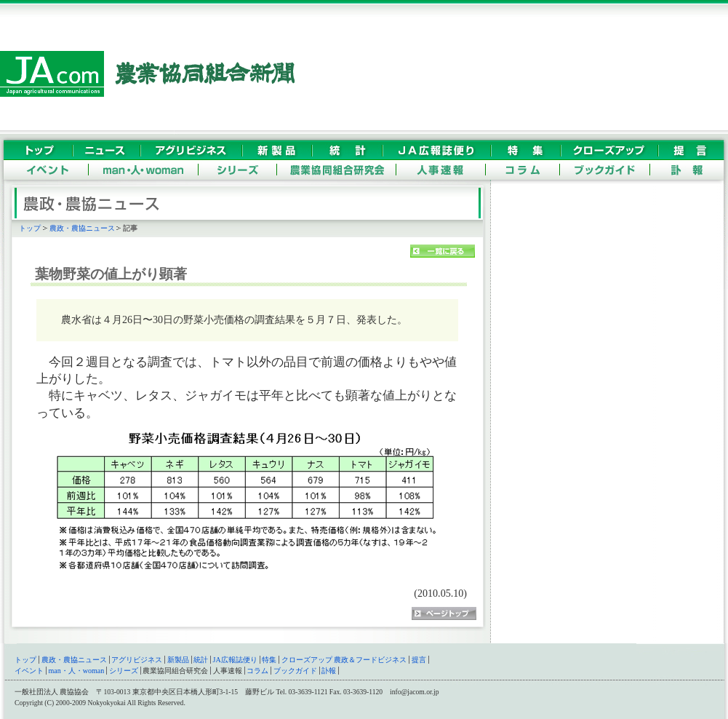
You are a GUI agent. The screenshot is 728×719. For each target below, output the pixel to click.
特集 (269, 660)
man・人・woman (77, 671)
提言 (419, 660)
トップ (30, 228)
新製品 (178, 660)
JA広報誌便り (235, 660)
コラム (257, 671)
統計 (201, 660)
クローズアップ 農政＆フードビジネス (344, 660)
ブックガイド (295, 671)
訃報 (329, 671)
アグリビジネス (137, 660)
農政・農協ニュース (82, 228)
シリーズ (124, 671)
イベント (29, 671)
